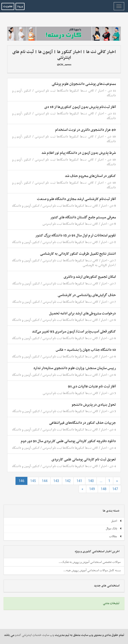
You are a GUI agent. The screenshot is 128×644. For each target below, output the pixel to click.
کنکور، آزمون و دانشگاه (26, 206)
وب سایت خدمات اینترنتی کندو (35, 635)
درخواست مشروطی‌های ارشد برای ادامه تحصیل (82, 313)
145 (33, 481)
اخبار (101, 91)
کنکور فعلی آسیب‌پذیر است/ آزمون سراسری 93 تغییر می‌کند (74, 332)
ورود (20, 6)
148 (104, 489)
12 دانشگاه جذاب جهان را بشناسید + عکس (86, 350)
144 (45, 481)
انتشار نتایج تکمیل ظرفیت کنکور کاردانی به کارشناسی (78, 254)
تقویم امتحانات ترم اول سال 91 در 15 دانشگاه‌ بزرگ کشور (76, 235)
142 (68, 481)
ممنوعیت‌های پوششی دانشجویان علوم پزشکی (84, 84)
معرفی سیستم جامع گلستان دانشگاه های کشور (83, 217)
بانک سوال (114, 529)
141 (79, 481)
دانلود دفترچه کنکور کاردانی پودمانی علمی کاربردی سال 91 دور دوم (68, 441)
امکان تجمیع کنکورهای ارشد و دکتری (90, 277)
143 (56, 481)
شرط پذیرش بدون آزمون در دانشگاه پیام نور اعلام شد (79, 153)
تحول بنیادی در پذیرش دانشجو (94, 405)
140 (91, 481)
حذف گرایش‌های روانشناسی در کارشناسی (87, 295)
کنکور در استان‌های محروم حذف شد (90, 176)
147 (115, 489)
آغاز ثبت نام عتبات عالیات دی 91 (92, 386)
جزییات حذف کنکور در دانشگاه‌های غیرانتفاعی (82, 423)
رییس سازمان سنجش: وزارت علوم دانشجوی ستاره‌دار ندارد (75, 368)
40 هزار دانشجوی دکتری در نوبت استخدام (85, 130)
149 (92, 489)
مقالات (115, 537)
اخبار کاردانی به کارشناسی (98, 265)
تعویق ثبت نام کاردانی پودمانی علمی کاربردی (84, 459)
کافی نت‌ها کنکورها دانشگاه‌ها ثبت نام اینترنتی (65, 91)
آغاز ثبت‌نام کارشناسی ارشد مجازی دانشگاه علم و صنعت (76, 199)
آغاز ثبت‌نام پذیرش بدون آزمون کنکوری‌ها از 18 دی (80, 107)
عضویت (8, 6)
